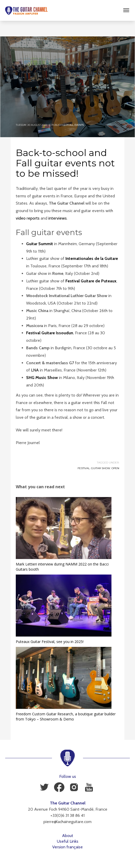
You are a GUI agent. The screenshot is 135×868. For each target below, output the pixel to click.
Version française (67, 847)
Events (79, 125)
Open (115, 468)
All (71, 125)
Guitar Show (101, 468)
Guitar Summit (40, 244)
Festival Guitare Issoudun (50, 333)
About (68, 836)
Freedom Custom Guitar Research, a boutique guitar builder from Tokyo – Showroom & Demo (66, 716)
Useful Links (68, 841)
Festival (84, 468)
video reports (28, 218)
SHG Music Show (42, 378)
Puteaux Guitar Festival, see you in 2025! (50, 642)
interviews (58, 218)
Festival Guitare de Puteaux (91, 281)
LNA (35, 370)
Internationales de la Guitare (92, 258)
